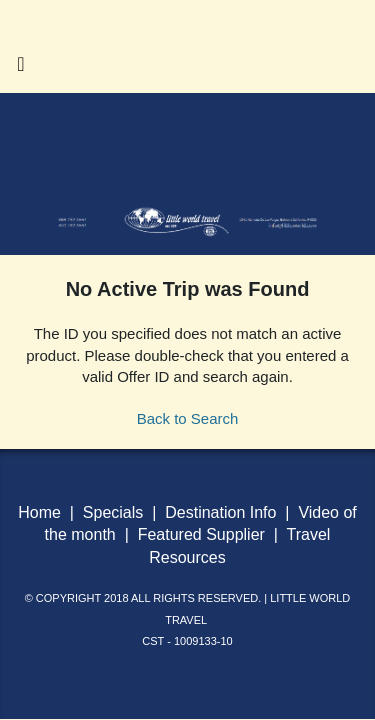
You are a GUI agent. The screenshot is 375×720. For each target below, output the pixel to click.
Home (41, 512)
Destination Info (220, 512)
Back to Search (188, 418)
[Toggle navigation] (21, 69)
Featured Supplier (201, 534)
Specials (113, 512)
